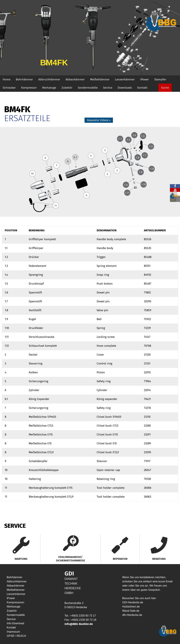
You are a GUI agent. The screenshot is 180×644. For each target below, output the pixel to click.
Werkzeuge (49, 88)
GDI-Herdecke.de (133, 602)
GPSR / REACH (17, 636)
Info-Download (15, 623)
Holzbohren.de (131, 607)
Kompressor (29, 88)
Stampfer (160, 79)
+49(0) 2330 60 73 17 (83, 616)
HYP (29, 636)
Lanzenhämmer (125, 79)
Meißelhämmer (100, 79)
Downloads (125, 88)
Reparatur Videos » (99, 120)
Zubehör (67, 88)
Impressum (13, 632)
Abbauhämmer (75, 79)
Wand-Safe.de (131, 611)
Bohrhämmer (24, 79)
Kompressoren (15, 602)
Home (7, 79)
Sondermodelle (88, 88)
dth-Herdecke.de (132, 615)
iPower (145, 79)
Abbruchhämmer (49, 79)
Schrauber (9, 88)
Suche (165, 88)
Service (108, 88)
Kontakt (142, 88)
